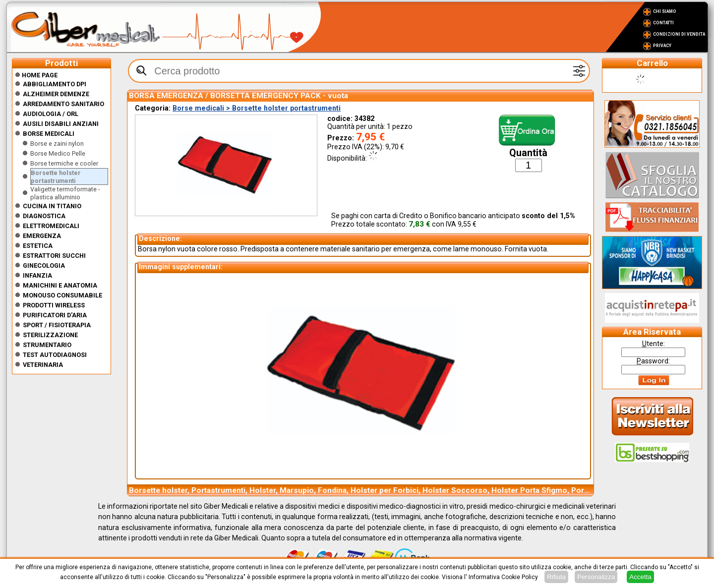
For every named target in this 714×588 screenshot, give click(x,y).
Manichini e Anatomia (60, 285)
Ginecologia (44, 265)
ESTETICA (38, 246)
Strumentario (47, 345)
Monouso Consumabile (62, 295)
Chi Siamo (665, 11)
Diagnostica (44, 216)
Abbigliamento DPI (55, 84)
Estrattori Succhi (54, 256)
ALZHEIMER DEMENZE (56, 94)
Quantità (528, 153)
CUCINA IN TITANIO (52, 206)
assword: (653, 361)
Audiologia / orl (51, 114)
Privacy (662, 46)
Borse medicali (49, 134)
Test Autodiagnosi (55, 355)
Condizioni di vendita (679, 34)
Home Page (36, 75)
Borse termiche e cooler (64, 163)
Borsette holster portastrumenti (56, 177)
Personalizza (596, 577)
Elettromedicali (51, 226)
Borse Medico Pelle (58, 153)
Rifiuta (556, 577)
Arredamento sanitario (63, 104)
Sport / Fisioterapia (57, 325)
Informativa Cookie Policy (503, 577)
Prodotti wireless (54, 305)
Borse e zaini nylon (57, 144)
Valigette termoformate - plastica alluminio (65, 193)
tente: (654, 344)
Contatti (663, 23)
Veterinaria (43, 365)
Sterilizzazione (50, 335)
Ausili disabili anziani (61, 124)
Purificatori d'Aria (55, 315)
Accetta (640, 577)
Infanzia (37, 275)
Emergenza (42, 236)
